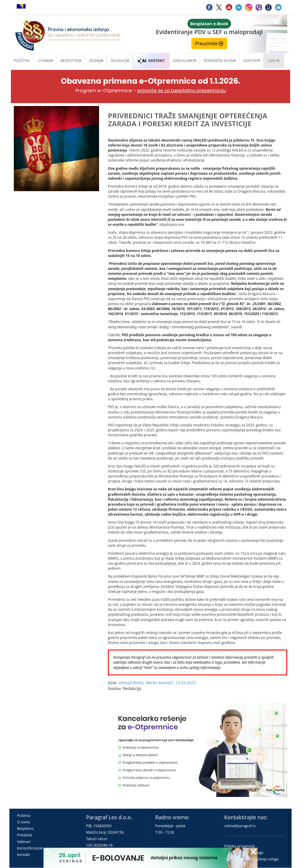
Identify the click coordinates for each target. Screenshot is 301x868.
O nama (45, 61)
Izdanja (96, 61)
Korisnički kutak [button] (219, 61)
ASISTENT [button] (151, 61)
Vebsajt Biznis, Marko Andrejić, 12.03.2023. (158, 683)
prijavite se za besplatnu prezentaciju (182, 91)
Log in (274, 61)
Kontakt (23, 855)
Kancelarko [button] (184, 61)
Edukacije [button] (120, 61)
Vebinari (24, 842)
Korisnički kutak (30, 848)
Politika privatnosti (240, 846)
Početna (22, 61)
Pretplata (25, 835)
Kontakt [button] (251, 61)
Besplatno (70, 61)
